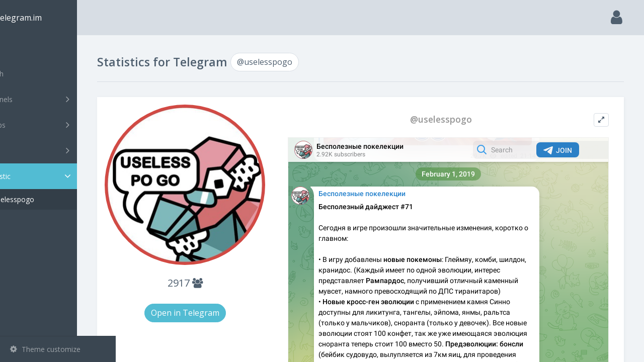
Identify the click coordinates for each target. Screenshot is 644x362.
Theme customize (45, 349)
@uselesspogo (49, 199)
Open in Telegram (217, 300)
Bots (59, 150)
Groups (59, 125)
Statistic (61, 176)
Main (24, 48)
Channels (59, 99)
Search (26, 74)
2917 (217, 270)
